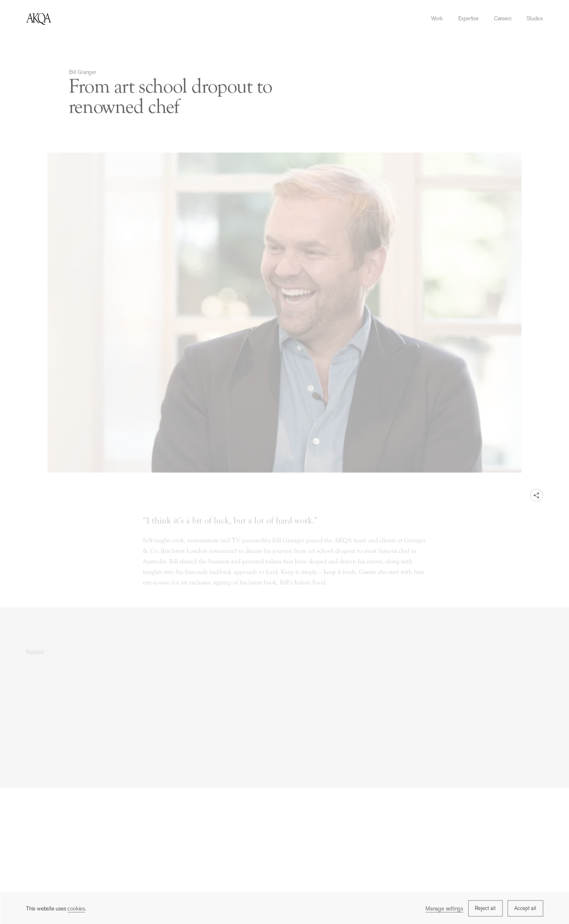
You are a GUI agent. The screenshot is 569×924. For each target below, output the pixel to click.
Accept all (525, 909)
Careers (503, 18)
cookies (76, 909)
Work (437, 18)
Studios (535, 18)
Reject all (485, 909)
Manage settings (444, 909)
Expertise (468, 18)
